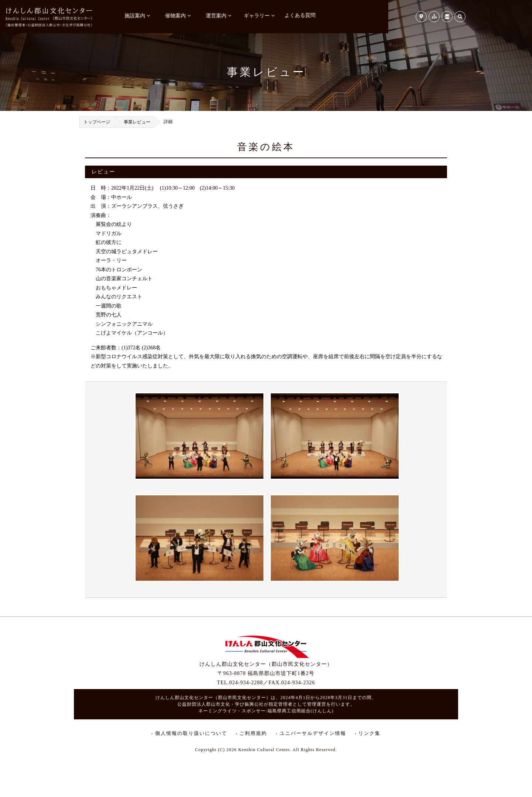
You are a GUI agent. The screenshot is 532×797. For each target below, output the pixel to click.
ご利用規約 (253, 733)
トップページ (97, 122)
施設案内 (135, 16)
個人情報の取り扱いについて (191, 733)
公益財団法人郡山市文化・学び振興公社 (221, 704)
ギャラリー (257, 16)
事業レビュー (137, 122)
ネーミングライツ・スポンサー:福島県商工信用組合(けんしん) (266, 711)
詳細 (168, 122)
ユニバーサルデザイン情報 (313, 733)
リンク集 (369, 733)
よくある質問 (300, 15)
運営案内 (216, 16)
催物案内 (175, 16)
